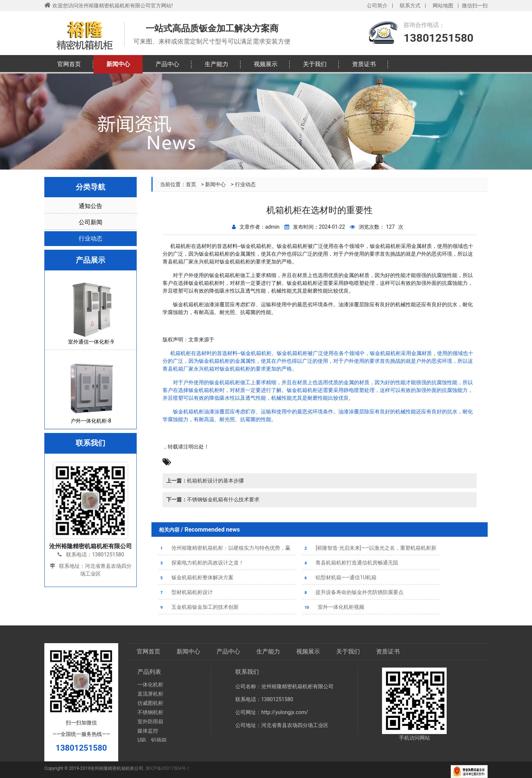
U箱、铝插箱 (152, 740)
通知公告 (91, 206)
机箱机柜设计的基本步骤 (205, 481)
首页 (191, 184)
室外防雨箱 (150, 721)
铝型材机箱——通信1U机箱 (340, 577)
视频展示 (266, 64)
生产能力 (216, 64)
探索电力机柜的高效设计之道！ (201, 563)
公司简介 (377, 6)
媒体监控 (148, 731)
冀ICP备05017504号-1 (168, 768)
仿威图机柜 (150, 703)
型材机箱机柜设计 (186, 592)
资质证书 (364, 64)
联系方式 (410, 6)
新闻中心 (118, 64)
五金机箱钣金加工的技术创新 (199, 607)
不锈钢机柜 (150, 712)
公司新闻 (91, 222)
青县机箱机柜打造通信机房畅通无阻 (351, 563)
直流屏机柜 (150, 694)
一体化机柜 (150, 685)
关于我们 (315, 64)
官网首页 (69, 64)
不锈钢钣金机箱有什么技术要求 (213, 499)
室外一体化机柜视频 (334, 607)
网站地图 (443, 6)
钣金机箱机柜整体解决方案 (196, 577)
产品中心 (167, 64)
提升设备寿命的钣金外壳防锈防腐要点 (353, 592)
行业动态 (245, 184)
